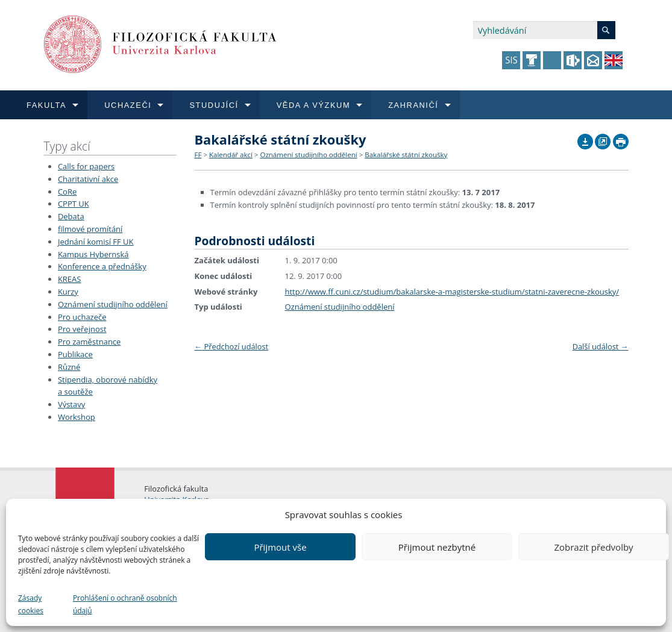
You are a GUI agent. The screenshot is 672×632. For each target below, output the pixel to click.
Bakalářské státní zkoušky (406, 155)
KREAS (70, 279)
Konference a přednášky (102, 266)
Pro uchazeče (82, 317)
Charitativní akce (88, 179)
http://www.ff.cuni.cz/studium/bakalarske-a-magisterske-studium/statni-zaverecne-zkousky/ (452, 292)
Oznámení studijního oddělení (113, 304)
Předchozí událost (232, 346)
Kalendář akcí (231, 155)
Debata (71, 216)
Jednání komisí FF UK (96, 242)
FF (198, 155)
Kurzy (68, 292)
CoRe (67, 192)
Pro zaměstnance (89, 342)
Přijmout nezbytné (437, 547)
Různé (69, 367)
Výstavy (71, 404)
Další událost (601, 346)
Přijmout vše (280, 547)
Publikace (75, 354)
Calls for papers (86, 166)
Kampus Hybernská (93, 254)
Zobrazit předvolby (593, 547)
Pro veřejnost (82, 329)
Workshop (77, 417)
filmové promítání (90, 229)
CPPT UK (74, 204)
